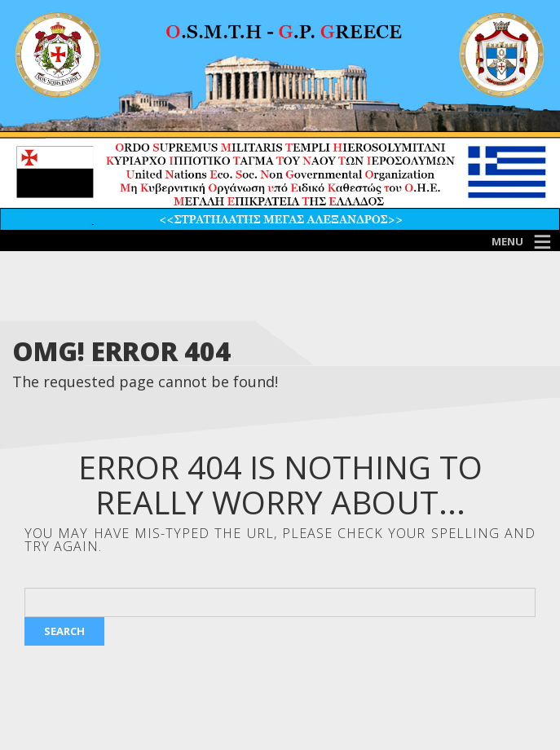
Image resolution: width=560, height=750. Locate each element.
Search (64, 631)
